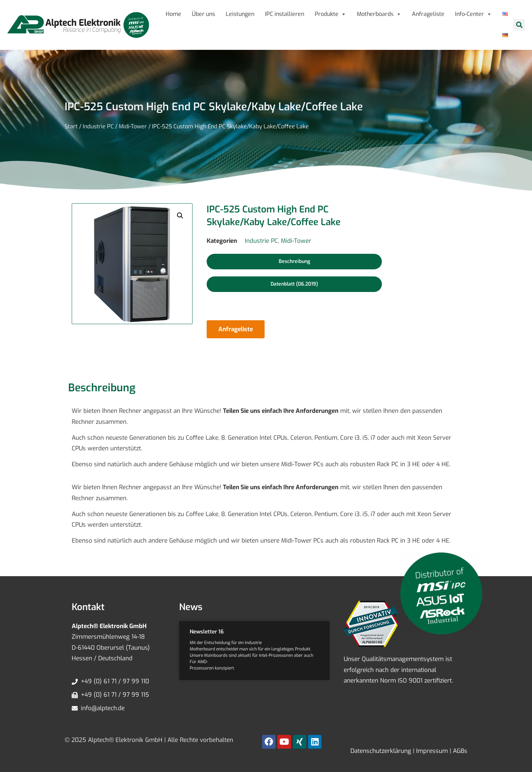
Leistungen (240, 14)
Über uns (203, 14)
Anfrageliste (428, 14)
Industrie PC (98, 126)
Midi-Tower (133, 126)
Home (173, 14)
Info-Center (473, 14)
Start (71, 126)
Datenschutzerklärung (381, 751)
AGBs (459, 751)
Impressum (431, 751)
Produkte (330, 14)
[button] (519, 25)
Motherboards (379, 14)
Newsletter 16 (207, 632)
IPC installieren (285, 14)
